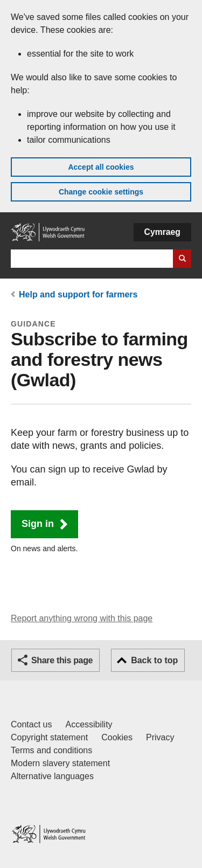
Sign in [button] (38, 524)
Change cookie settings (101, 192)
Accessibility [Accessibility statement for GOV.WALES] (89, 724)
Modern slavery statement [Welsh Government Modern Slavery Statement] (60, 763)
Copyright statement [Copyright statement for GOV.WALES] (49, 737)
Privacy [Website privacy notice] (160, 737)
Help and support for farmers (78, 294)
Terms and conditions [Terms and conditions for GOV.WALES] (51, 750)
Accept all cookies (101, 167)
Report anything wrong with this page (82, 618)
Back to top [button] (154, 660)
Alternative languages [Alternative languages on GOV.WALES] (52, 776)
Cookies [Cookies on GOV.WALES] (117, 737)
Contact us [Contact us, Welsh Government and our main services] (31, 724)
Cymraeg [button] (162, 232)
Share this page (62, 660)
